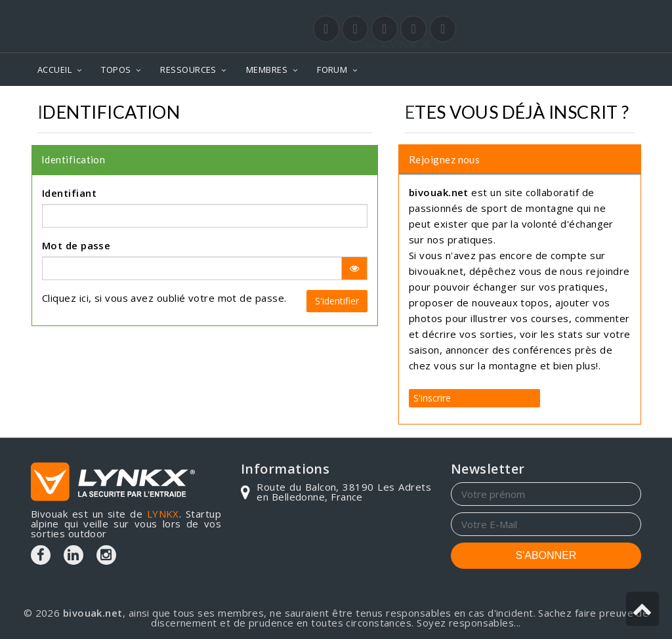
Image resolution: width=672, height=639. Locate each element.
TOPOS (116, 70)
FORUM (332, 70)
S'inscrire (432, 398)
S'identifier (337, 301)
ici (84, 298)
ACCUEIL (54, 70)
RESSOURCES (188, 70)
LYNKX (163, 514)
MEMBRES (267, 70)
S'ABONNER (546, 555)
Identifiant (69, 193)
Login (576, 12)
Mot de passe (76, 245)
